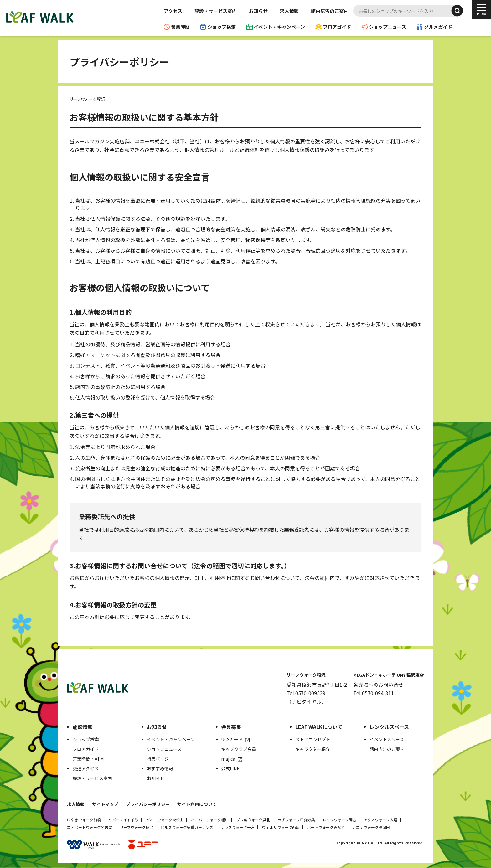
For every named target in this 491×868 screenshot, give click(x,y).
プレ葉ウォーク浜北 (253, 820)
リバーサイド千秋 (123, 820)
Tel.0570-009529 (306, 693)
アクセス (173, 11)
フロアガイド (337, 27)
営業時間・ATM (88, 759)
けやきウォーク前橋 (84, 820)
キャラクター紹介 (313, 749)
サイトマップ (105, 804)
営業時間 (180, 27)
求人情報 (289, 11)
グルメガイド (438, 27)
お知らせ (258, 11)
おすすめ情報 (160, 768)
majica (228, 759)
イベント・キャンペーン (279, 27)
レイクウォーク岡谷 (339, 820)
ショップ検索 (222, 27)
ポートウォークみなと (326, 827)
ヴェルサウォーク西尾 (281, 827)
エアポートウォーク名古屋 (90, 827)
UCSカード (232, 739)
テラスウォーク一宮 (238, 827)
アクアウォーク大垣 (381, 820)
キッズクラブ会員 (239, 749)
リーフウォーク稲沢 (136, 827)
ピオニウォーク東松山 (165, 820)
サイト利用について (197, 804)
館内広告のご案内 (330, 11)
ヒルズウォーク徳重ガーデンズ (187, 827)
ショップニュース (388, 27)
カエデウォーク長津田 (371, 827)
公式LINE (230, 768)
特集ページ (158, 759)
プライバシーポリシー (148, 804)
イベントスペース (387, 739)
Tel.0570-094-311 (374, 693)
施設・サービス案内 (216, 11)
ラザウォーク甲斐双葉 (296, 820)
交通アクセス (86, 768)
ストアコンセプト (313, 739)
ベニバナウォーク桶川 (210, 820)
